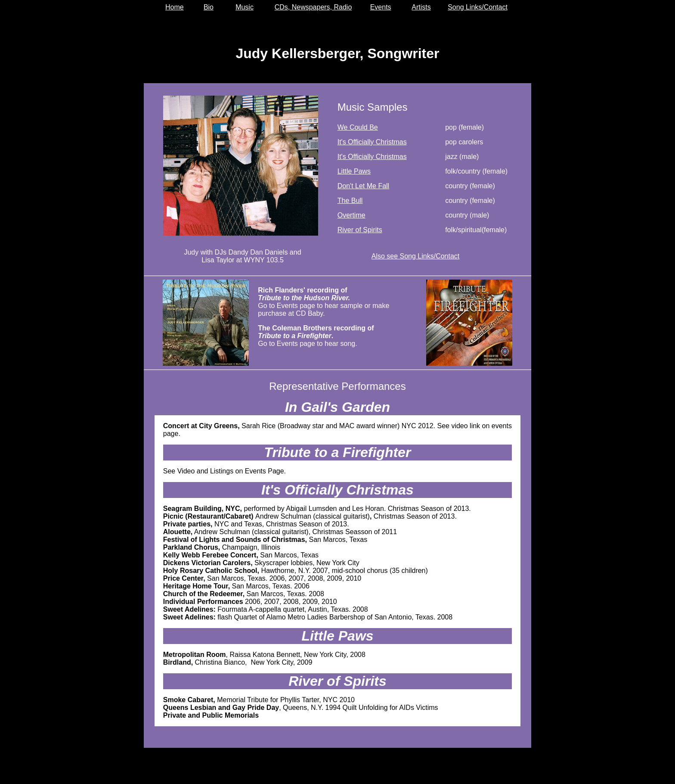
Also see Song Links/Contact (416, 256)
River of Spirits (360, 230)
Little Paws (354, 171)
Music (245, 7)
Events (381, 7)
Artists (421, 7)
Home (175, 7)
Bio (209, 7)
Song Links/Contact (478, 7)
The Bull (350, 201)
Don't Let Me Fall (363, 186)
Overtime (351, 215)
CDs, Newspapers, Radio (313, 7)
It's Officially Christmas (372, 142)
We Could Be (358, 127)
